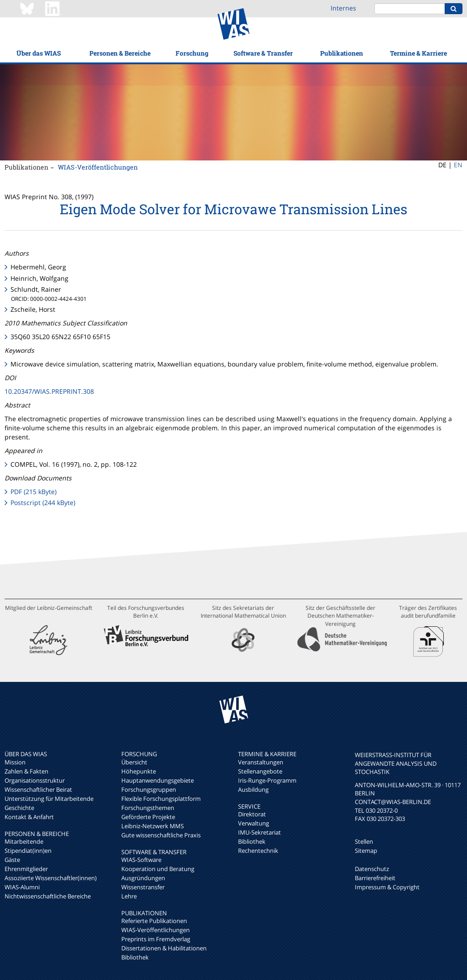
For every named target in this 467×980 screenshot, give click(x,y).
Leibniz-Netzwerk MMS (153, 826)
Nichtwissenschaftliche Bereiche (48, 896)
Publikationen (342, 53)
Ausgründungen (143, 878)
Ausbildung (253, 789)
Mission (15, 762)
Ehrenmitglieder (26, 869)
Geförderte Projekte (148, 817)
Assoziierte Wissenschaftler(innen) (51, 878)
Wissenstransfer (143, 887)
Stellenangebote (260, 771)
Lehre (129, 896)
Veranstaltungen (261, 762)
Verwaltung (254, 823)
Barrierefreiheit (375, 878)
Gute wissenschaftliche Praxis (161, 835)
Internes (343, 8)
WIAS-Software (141, 860)
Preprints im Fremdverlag (156, 939)
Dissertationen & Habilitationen (164, 948)
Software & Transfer (263, 53)
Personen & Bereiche (120, 53)
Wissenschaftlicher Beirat (38, 789)
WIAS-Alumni (22, 887)
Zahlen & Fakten (26, 771)
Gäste (12, 860)
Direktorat (252, 814)
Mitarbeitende (24, 841)
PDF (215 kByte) (34, 492)
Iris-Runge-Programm (267, 780)
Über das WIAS (39, 53)
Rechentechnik (258, 851)
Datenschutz (372, 869)
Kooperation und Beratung (158, 869)
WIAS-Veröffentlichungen (98, 167)
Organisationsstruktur (35, 780)
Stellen (364, 841)
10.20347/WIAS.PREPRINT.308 (49, 391)
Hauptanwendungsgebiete (158, 780)
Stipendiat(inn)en (28, 851)
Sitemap (366, 851)
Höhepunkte (139, 771)
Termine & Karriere (418, 53)
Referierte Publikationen (154, 921)
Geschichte (19, 808)
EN (458, 165)
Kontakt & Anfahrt (29, 817)
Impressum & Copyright (387, 887)
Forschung (192, 53)
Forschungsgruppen (149, 789)
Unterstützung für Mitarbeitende (49, 799)
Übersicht (134, 762)
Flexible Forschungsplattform (161, 799)
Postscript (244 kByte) (43, 503)
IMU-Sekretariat (259, 832)
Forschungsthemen (148, 808)
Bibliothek (135, 957)
